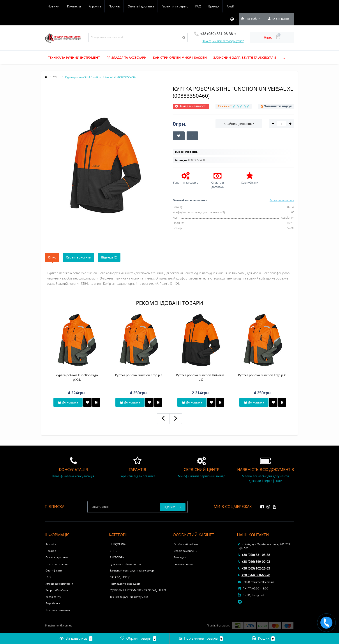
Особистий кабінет (186, 544)
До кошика (68, 402)
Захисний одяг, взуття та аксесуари (245, 57)
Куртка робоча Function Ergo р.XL (263, 375)
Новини (210, 6)
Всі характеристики (282, 200)
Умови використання (59, 584)
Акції (193, 6)
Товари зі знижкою (58, 610)
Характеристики (79, 257)
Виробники (53, 603)
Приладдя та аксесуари (126, 57)
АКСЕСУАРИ (117, 557)
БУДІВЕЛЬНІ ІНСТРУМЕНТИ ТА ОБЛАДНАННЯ (138, 590)
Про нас (74, 6)
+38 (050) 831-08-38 (254, 555)
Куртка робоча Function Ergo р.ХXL (77, 377)
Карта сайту (53, 597)
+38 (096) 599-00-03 (254, 562)
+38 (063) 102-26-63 (254, 568)
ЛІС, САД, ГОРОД (120, 577)
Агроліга (54, 6)
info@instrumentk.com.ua (256, 582)
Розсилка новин (184, 564)
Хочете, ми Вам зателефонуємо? (223, 41)
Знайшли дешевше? (239, 124)
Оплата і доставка (101, 6)
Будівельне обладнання (125, 564)
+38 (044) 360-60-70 (254, 575)
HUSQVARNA (118, 544)
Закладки (180, 557)
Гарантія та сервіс (135, 6)
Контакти (231, 6)
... (284, 57)
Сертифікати (54, 571)
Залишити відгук (278, 106)
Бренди (176, 6)
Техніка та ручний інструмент (74, 57)
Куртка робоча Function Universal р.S (201, 377)
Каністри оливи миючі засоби (180, 57)
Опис (52, 257)
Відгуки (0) (109, 257)
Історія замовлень (185, 551)
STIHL (113, 551)
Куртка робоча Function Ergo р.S (139, 375)
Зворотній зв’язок (57, 590)
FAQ (160, 6)
